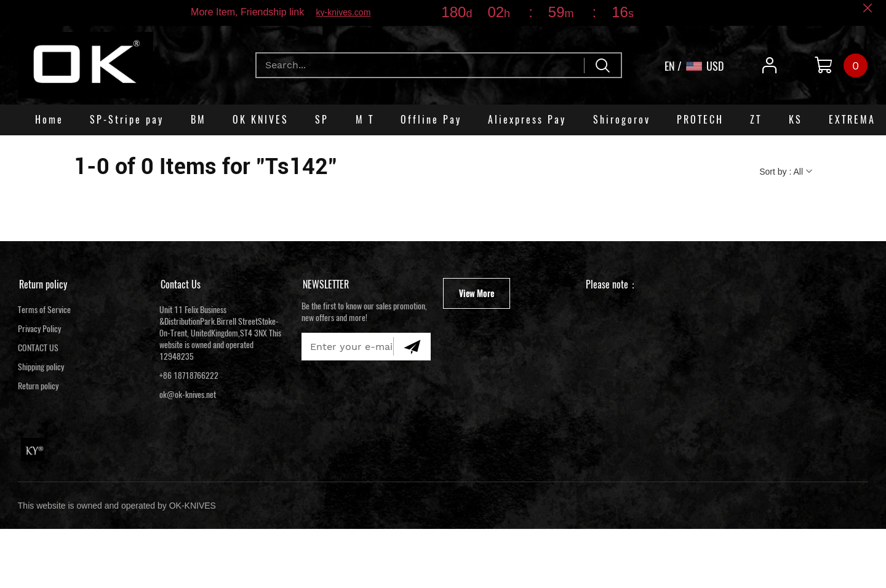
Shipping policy (41, 367)
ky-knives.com (344, 12)
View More (477, 293)
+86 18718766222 (189, 375)
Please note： (612, 284)
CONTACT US (38, 348)
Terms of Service (44, 310)
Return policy (43, 284)
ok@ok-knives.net (188, 395)
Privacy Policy (39, 329)
